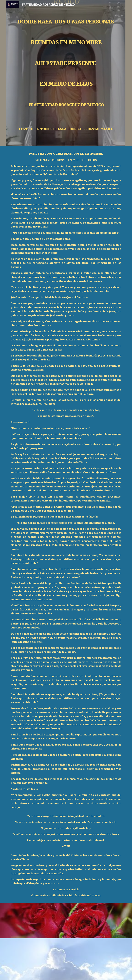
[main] (66, 73)
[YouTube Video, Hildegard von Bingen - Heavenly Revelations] (66, 959)
